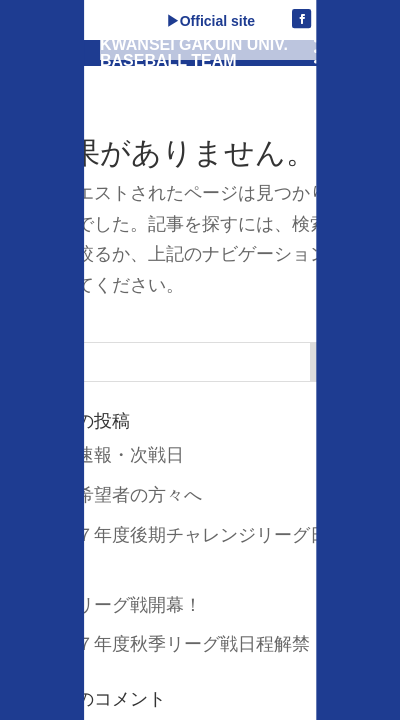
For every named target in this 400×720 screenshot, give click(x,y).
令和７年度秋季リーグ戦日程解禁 (175, 644)
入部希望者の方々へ (121, 495)
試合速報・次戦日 (112, 455)
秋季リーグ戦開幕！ (121, 605)
